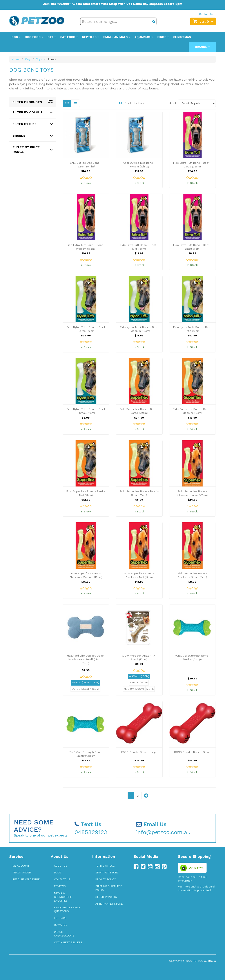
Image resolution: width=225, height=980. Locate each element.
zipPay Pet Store (107, 873)
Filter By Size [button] (24, 124)
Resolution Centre (26, 879)
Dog (16, 37)
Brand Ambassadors (64, 934)
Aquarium (144, 37)
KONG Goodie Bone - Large (139, 752)
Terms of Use (105, 866)
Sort (172, 103)
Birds (163, 37)
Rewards (61, 925)
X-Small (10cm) (139, 676)
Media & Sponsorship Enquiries (63, 897)
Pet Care (60, 918)
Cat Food (69, 37)
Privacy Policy (105, 879)
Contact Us (206, 14)
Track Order (22, 873)
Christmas (182, 37)
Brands (202, 47)
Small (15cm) (139, 682)
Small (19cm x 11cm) (86, 682)
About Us (61, 866)
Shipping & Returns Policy (109, 888)
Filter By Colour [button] (28, 112)
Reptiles (91, 37)
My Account (21, 866)
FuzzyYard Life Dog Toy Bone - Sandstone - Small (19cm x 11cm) (86, 659)
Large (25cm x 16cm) (85, 689)
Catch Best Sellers (68, 942)
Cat (52, 37)
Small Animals (117, 37)
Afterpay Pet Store (109, 904)
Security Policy (106, 897)
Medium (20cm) (134, 689)
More (150, 689)
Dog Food (34, 37)
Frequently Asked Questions (67, 909)
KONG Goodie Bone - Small (192, 752)
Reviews (60, 886)
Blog (58, 873)
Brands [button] (19, 136)
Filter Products (33, 102)
